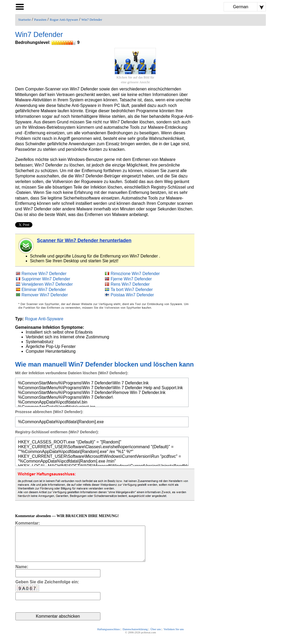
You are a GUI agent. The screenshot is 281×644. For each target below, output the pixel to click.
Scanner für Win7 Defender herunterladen (84, 240)
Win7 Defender (92, 20)
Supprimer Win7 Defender (46, 279)
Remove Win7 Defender (44, 274)
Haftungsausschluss (108, 637)
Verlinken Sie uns (174, 637)
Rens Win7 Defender (130, 284)
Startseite (25, 20)
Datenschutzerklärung (135, 637)
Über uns (156, 637)
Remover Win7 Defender (45, 295)
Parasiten (40, 20)
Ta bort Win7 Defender (132, 290)
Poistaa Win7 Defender (132, 295)
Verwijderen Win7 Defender (47, 284)
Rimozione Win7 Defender (135, 274)
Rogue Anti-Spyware (64, 20)
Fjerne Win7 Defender (131, 279)
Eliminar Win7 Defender (44, 290)
